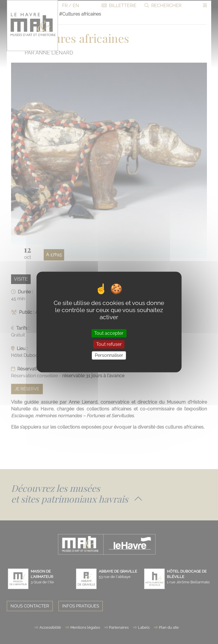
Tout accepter (109, 333)
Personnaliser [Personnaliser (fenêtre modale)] (109, 355)
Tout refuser (109, 344)
